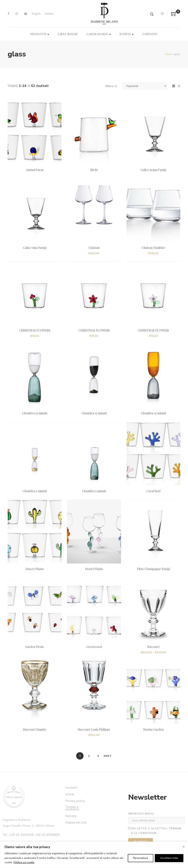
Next (108, 756)
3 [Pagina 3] (98, 756)
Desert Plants (35, 569)
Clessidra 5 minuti (35, 491)
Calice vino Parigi (35, 248)
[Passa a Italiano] (49, 14)
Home (169, 54)
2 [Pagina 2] (89, 756)
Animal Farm (35, 170)
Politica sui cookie (24, 862)
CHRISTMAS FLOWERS (35, 330)
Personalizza (141, 858)
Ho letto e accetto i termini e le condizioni (156, 831)
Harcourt (153, 647)
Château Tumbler (153, 248)
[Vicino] (184, 847)
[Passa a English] (36, 14)
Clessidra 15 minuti (35, 413)
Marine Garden (153, 729)
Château (94, 248)
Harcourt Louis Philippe (94, 729)
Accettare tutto (169, 858)
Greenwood (94, 647)
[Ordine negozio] (144, 86)
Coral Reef (153, 491)
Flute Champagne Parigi (153, 569)
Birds (94, 170)
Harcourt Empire (35, 729)
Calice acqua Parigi (153, 170)
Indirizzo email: (141, 814)
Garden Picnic (35, 647)
